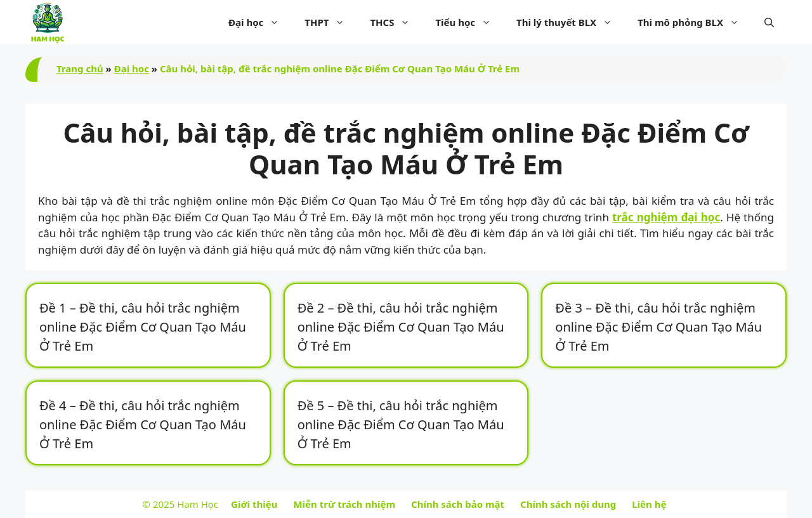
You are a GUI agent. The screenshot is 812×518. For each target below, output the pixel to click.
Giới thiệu (254, 504)
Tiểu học (469, 22)
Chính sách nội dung (568, 504)
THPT (331, 22)
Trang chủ (80, 68)
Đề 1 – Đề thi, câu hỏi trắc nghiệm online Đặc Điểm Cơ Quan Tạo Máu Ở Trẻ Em (143, 327)
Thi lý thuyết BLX (571, 22)
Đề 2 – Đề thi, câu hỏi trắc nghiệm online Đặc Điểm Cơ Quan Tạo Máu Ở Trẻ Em (401, 327)
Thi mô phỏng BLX (695, 22)
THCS (396, 22)
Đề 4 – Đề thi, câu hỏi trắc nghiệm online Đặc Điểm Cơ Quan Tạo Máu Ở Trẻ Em (143, 424)
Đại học (260, 22)
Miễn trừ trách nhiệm (344, 504)
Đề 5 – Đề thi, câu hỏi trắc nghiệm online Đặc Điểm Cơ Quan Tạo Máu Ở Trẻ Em (401, 424)
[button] (769, 22)
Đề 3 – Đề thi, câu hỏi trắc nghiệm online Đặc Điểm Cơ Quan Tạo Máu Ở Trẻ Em (658, 327)
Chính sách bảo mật (458, 504)
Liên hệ (649, 504)
